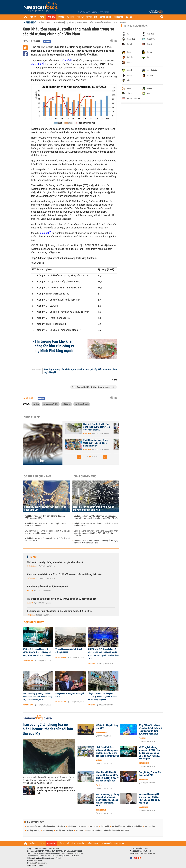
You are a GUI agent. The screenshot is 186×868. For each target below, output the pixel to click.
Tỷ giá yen (72, 826)
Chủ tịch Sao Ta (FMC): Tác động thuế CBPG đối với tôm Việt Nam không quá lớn (47, 532)
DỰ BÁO (41, 17)
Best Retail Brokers (94, 830)
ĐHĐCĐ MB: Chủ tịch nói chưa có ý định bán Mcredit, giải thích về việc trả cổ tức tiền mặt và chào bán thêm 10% (104, 654)
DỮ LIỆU (129, 17)
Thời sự (30, 591)
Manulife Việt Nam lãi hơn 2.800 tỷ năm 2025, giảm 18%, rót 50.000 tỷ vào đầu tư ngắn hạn (107, 777)
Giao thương (120, 23)
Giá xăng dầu (150, 826)
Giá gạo (70, 830)
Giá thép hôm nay (34, 830)
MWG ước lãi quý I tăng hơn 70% (107, 727)
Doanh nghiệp (61, 658)
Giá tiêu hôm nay (118, 826)
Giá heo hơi (94, 826)
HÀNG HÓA (51, 17)
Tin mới (33, 557)
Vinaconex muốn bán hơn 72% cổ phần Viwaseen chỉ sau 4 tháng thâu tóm (64, 574)
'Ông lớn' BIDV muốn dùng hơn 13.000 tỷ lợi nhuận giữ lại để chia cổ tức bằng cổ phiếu (103, 697)
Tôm (42, 461)
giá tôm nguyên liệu (51, 404)
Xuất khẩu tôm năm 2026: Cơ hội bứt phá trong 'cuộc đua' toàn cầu (87, 443)
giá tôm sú (66, 404)
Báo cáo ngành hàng (100, 23)
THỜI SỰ (33, 17)
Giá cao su (80, 830)
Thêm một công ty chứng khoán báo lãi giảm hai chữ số (55, 562)
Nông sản (82, 23)
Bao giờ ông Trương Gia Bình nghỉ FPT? (70, 695)
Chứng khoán (32, 566)
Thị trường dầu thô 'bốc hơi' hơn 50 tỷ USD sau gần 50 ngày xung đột (62, 599)
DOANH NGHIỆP (106, 17)
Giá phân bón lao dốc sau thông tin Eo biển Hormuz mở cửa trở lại (96, 525)
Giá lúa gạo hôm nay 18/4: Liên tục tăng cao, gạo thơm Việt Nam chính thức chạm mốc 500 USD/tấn (96, 517)
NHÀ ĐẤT (80, 17)
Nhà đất (99, 760)
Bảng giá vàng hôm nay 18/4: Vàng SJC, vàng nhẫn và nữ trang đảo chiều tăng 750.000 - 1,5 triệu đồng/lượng (96, 533)
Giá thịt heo (60, 830)
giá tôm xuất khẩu (82, 404)
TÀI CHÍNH (70, 17)
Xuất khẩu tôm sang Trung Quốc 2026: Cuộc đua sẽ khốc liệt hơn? (47, 540)
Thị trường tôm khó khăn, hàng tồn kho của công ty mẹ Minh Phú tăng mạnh (54, 346)
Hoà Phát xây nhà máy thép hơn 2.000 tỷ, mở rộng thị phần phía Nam (94, 508)
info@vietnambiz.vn (40, 863)
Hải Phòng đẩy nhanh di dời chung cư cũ (47, 587)
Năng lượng (45, 23)
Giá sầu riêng (48, 830)
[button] (79, 457)
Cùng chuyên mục (85, 476)
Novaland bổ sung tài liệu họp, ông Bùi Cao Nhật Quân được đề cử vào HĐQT (149, 799)
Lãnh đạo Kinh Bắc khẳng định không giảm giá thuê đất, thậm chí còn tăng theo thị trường (107, 752)
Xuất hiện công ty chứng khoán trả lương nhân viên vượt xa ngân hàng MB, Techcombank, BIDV (37, 697)
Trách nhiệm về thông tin (36, 865)
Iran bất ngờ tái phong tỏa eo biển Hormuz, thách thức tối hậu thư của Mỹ (48, 729)
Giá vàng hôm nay (34, 826)
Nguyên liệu (60, 23)
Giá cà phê (105, 826)
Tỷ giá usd (61, 826)
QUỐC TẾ (61, 17)
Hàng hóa (30, 22)
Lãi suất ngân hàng (135, 826)
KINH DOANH (119, 17)
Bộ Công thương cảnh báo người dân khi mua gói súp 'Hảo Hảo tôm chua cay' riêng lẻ (80, 371)
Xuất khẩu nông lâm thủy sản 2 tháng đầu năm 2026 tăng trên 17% (45, 517)
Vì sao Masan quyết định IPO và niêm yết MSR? (69, 651)
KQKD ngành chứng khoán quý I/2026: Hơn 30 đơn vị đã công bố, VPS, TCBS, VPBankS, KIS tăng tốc (37, 652)
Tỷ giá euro (83, 826)
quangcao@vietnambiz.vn (145, 853)
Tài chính (92, 664)
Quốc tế (30, 603)
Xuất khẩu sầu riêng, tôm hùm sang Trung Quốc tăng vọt (87, 427)
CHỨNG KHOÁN (92, 17)
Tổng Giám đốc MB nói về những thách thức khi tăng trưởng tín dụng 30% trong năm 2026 (150, 730)
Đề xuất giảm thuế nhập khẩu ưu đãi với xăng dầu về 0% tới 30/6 (59, 611)
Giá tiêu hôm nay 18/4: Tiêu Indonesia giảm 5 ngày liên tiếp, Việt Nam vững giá (96, 542)
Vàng (72, 23)
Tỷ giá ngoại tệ (49, 826)
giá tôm (36, 404)
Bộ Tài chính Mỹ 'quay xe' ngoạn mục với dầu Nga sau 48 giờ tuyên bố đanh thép (56, 791)
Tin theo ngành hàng (135, 26)
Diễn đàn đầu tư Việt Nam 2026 (116, 830)
